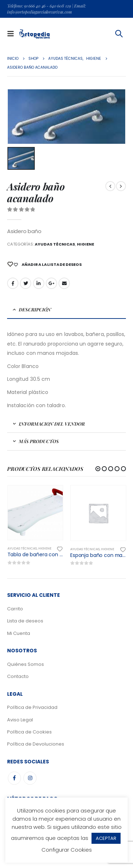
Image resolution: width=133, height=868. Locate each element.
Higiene (85, 244)
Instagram (30, 778)
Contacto (18, 676)
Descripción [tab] (35, 309)
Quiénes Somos (26, 664)
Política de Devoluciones (36, 744)
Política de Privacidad (32, 707)
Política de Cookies (29, 732)
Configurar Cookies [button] (67, 850)
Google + (51, 283)
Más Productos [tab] (39, 441)
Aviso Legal (20, 720)
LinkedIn (39, 283)
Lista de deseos (25, 621)
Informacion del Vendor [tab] (52, 424)
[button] (98, 469)
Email (64, 283)
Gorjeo (26, 283)
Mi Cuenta (19, 633)
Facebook (13, 283)
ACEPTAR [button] (106, 838)
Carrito (15, 609)
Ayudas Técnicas (55, 244)
